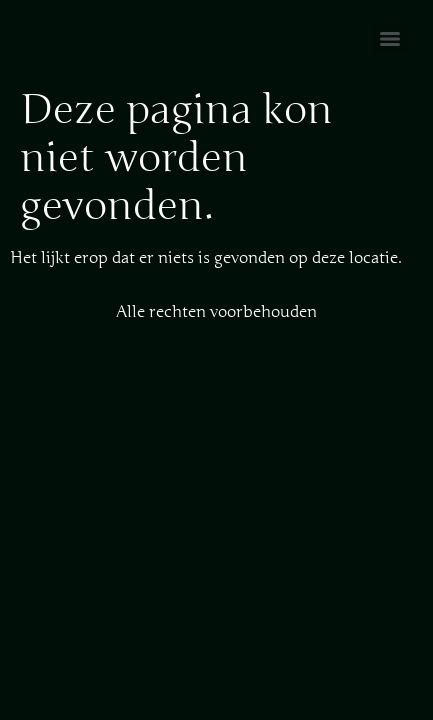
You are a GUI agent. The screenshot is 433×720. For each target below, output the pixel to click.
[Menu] (390, 39)
